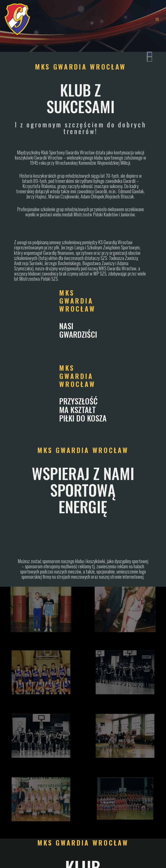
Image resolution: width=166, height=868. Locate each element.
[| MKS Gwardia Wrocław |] (17, 19)
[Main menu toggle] (157, 19)
